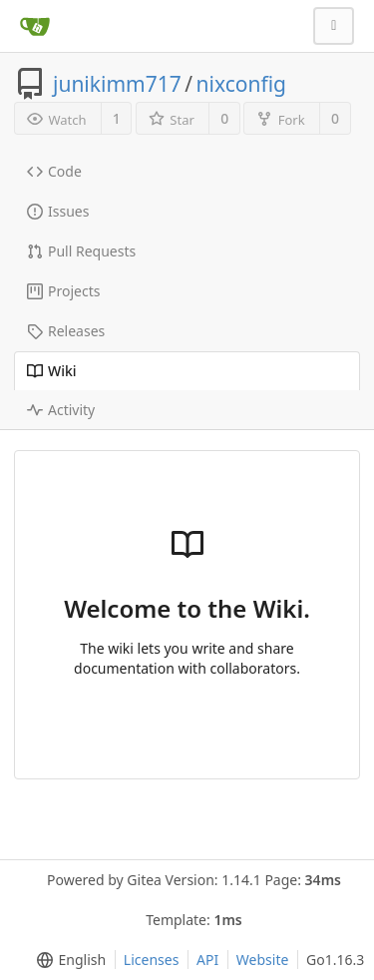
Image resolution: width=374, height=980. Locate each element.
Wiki (52, 371)
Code (54, 171)
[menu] (67, 960)
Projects (63, 291)
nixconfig (241, 84)
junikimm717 (117, 84)
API (207, 960)
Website (263, 960)
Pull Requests (81, 251)
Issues (58, 211)
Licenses (152, 960)
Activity (61, 410)
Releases (66, 331)
